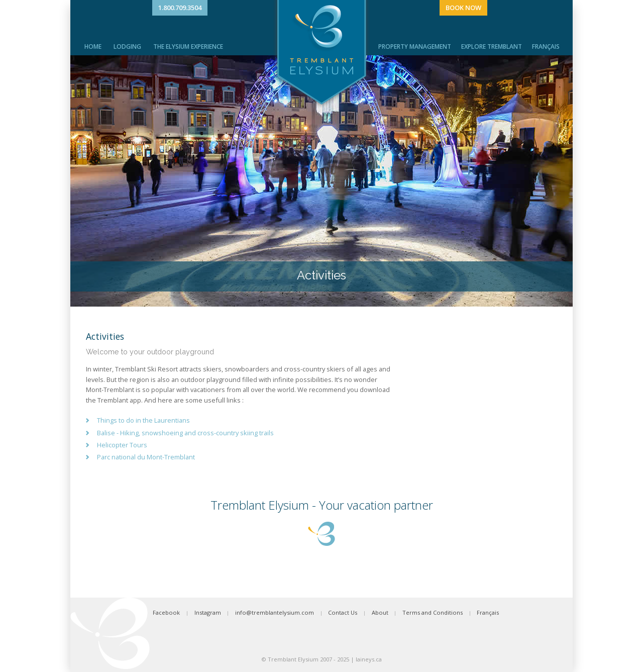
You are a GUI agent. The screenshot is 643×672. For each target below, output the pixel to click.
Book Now (463, 8)
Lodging (127, 46)
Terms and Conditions (433, 612)
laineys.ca (369, 659)
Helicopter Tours (122, 445)
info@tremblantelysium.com (275, 612)
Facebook (166, 612)
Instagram (208, 612)
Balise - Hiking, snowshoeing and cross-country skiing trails (185, 433)
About (380, 612)
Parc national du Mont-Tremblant (146, 457)
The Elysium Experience (188, 46)
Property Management (415, 46)
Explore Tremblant (492, 46)
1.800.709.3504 (180, 8)
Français (546, 46)
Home (93, 46)
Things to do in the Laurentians (143, 420)
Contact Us (343, 612)
